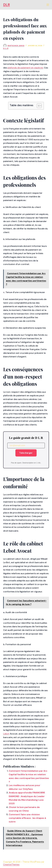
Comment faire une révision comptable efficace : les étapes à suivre (27, 818)
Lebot (6, 734)
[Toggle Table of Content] (38, 106)
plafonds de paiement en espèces (25, 68)
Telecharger (26, 453)
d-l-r (6, 48)
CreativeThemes (11, 865)
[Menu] (48, 5)
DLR (7, 5)
